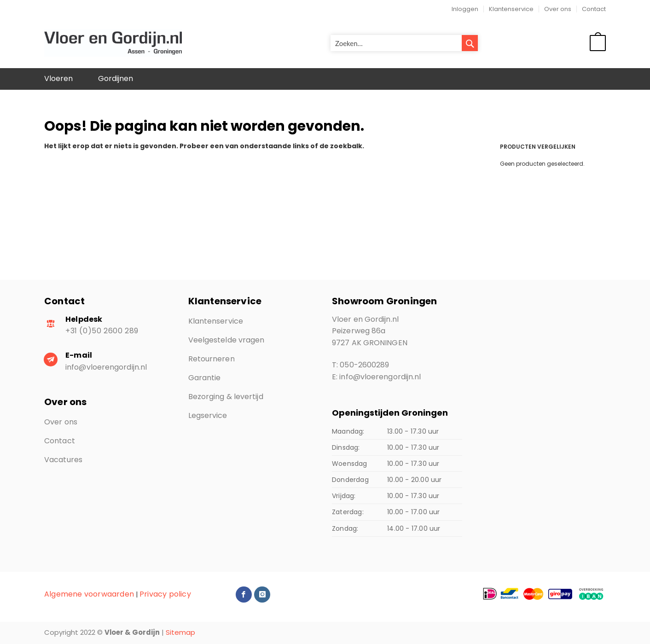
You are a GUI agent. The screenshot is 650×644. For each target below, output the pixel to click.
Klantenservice (511, 9)
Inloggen (465, 9)
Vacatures (63, 460)
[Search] (470, 43)
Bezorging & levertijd (226, 397)
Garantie (205, 378)
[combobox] (404, 43)
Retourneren (212, 359)
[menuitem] (58, 79)
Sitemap (180, 632)
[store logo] (113, 43)
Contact (594, 9)
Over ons (558, 9)
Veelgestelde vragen (226, 340)
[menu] (325, 79)
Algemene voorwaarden (89, 594)
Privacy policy (165, 594)
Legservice (208, 415)
